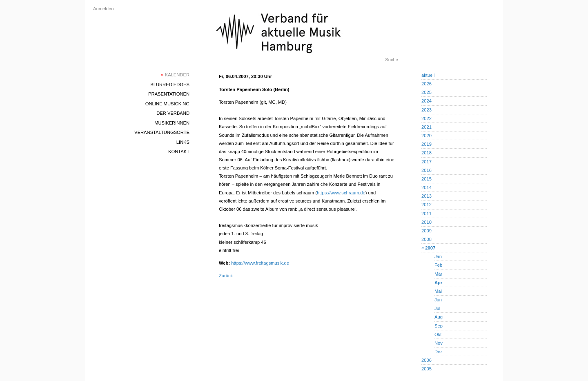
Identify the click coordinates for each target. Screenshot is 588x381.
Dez (439, 352)
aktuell (428, 75)
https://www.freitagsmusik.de (260, 263)
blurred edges (170, 85)
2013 (427, 196)
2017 (427, 162)
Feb (438, 265)
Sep (439, 326)
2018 (427, 153)
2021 (427, 127)
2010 (427, 222)
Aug (439, 317)
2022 (427, 118)
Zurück (226, 276)
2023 (427, 110)
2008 (427, 239)
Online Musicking (167, 104)
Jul (437, 308)
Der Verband (173, 113)
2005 (427, 369)
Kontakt (179, 152)
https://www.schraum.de (341, 193)
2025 (427, 92)
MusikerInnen (172, 123)
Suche (392, 60)
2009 (427, 231)
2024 (427, 101)
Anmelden (103, 9)
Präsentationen (169, 94)
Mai (438, 291)
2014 (427, 187)
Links (183, 142)
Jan (438, 256)
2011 (427, 214)
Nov (439, 343)
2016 (427, 170)
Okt (438, 334)
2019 (427, 144)
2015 (427, 179)
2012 (427, 205)
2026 (427, 84)
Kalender (175, 75)
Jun (438, 300)
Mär (438, 274)
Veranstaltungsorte (162, 132)
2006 (427, 360)
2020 (427, 136)
